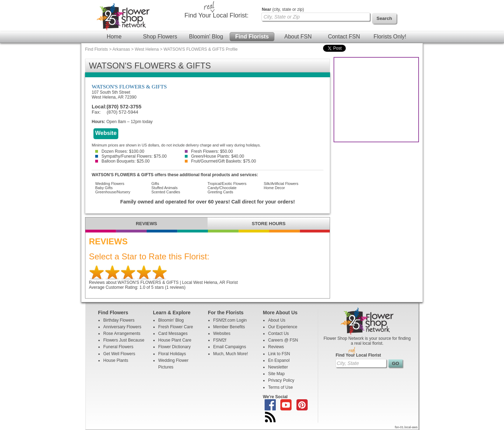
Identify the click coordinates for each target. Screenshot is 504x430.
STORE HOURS (268, 224)
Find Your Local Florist (358, 355)
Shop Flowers (160, 37)
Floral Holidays (172, 354)
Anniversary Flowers (122, 327)
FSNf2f (220, 340)
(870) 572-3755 (124, 107)
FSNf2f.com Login (230, 320)
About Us (277, 320)
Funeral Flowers (118, 347)
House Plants (116, 360)
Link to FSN (279, 354)
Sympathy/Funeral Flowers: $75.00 (131, 156)
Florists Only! (390, 37)
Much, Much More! (230, 354)
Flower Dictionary (174, 347)
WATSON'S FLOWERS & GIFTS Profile (201, 49)
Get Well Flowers (119, 354)
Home (114, 37)
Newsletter (278, 367)
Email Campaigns (230, 347)
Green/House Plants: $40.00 (214, 156)
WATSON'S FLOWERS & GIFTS (129, 87)
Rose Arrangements (122, 334)
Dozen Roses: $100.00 (120, 151)
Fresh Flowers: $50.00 (209, 151)
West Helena (147, 49)
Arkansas (121, 49)
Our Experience (283, 327)
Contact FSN (344, 37)
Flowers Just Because (124, 340)
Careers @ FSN (283, 340)
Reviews (276, 347)
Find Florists (252, 37)
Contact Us (278, 334)
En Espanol (279, 360)
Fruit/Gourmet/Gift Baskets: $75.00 (220, 161)
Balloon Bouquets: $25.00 (122, 161)
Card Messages (173, 334)
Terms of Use (281, 387)
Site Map (276, 374)
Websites (222, 334)
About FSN (298, 37)
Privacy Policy (281, 380)
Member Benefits (229, 327)
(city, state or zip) (283, 9)
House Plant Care (175, 340)
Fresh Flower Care (176, 327)
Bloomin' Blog (206, 37)
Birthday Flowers (119, 320)
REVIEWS (146, 224)
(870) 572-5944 (122, 112)
